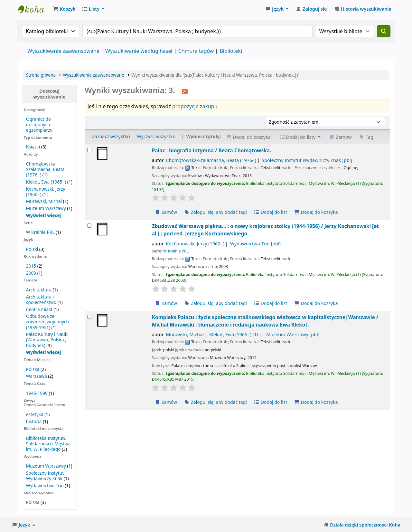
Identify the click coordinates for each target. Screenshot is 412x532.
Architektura (39, 290)
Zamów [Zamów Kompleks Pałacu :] (166, 402)
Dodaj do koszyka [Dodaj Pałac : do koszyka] (316, 212)
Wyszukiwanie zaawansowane (63, 51)
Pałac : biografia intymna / (212, 150)
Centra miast (39, 309)
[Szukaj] (384, 31)
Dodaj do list (271, 212)
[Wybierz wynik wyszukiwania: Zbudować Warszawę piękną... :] (89, 226)
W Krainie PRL (40, 232)
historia (34, 421)
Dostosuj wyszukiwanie (49, 94)
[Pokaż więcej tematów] (44, 352)
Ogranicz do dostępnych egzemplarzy (39, 124)
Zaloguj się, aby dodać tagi (215, 212)
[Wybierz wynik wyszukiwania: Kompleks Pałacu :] (89, 317)
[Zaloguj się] (311, 9)
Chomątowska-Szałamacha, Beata (211, 160)
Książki (33, 147)
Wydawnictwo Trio (45, 485)
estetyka (35, 414)
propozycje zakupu (195, 106)
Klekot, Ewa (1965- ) (46, 182)
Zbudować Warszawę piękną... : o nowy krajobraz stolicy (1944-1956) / (266, 230)
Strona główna (41, 75)
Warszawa (37, 376)
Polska (33, 369)
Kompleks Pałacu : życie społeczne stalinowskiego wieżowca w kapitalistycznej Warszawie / (265, 321)
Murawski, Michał (44, 201)
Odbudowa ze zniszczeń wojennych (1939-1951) (47, 322)
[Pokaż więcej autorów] (44, 215)
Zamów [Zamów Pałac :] (166, 212)
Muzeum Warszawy (46, 208)
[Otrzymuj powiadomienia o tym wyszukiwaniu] (185, 91)
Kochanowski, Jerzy (195, 244)
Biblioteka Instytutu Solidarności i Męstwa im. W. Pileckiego (48, 444)
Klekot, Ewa (235, 334)
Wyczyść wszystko (156, 136)
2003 (31, 273)
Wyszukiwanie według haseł (139, 51)
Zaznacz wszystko (111, 136)
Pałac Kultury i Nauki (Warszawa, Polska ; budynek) (47, 340)
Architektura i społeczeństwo (41, 299)
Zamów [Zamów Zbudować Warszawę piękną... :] (166, 303)
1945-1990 (37, 393)
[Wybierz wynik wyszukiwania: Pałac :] (89, 150)
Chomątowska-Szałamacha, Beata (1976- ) (45, 169)
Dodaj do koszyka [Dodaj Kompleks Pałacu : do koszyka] (316, 402)
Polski (32, 249)
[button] (64, 9)
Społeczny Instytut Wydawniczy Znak (45, 476)
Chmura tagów (196, 51)
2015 (31, 266)
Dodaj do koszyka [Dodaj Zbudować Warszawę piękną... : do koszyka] (316, 303)
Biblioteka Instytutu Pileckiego (34, 9)
